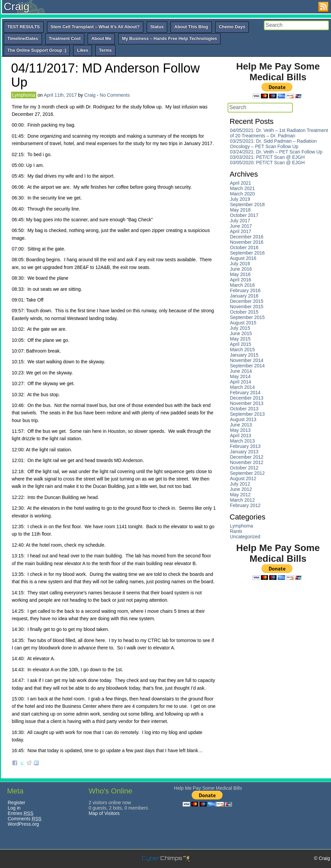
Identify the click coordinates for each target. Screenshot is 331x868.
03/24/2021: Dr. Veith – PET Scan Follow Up (276, 152)
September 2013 (247, 414)
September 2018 (247, 204)
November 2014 (247, 360)
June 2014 (241, 371)
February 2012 (245, 505)
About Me (101, 38)
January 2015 (244, 355)
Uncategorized (245, 537)
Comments (25, 819)
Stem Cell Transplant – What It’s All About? (95, 27)
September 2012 (247, 473)
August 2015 (243, 323)
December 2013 (247, 398)
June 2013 (241, 425)
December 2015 (247, 301)
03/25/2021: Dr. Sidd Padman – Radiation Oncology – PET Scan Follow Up (273, 144)
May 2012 (240, 495)
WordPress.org (23, 824)
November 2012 (247, 462)
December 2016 (247, 237)
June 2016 (241, 269)
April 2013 (241, 436)
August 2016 (243, 258)
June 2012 (241, 489)
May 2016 (240, 274)
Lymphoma (24, 95)
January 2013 (244, 452)
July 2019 (240, 199)
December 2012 (247, 457)
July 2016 (240, 264)
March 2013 (242, 441)
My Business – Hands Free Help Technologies (169, 38)
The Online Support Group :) (37, 50)
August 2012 (243, 478)
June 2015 (241, 333)
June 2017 (241, 226)
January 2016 (244, 296)
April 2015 (241, 344)
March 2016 (242, 285)
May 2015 (240, 339)
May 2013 (240, 430)
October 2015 (244, 312)
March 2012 (242, 500)
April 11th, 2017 (60, 95)
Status (157, 27)
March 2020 (242, 194)
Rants (236, 531)
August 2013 (243, 419)
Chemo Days (232, 27)
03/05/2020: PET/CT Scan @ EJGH (267, 163)
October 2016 (244, 247)
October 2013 (244, 409)
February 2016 (245, 290)
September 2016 (247, 253)
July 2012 (240, 484)
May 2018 (240, 210)
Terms (105, 50)
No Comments (115, 95)
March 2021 (242, 188)
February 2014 (245, 393)
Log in (14, 808)
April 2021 (241, 183)
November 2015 (247, 307)
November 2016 (247, 242)
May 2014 (240, 376)
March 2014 (242, 387)
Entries (20, 813)
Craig (16, 6)
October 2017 (244, 215)
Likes (82, 50)
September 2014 (247, 366)
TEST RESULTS (24, 27)
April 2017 (241, 231)
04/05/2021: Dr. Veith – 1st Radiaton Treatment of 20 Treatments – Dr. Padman (279, 133)
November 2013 (247, 403)
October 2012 (244, 468)
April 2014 (241, 382)
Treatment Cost (65, 38)
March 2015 (242, 350)
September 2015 (247, 317)
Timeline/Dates (23, 38)
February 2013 (245, 446)
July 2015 (240, 328)
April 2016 (241, 280)
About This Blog (191, 27)
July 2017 (240, 221)
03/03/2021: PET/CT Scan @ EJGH (267, 157)
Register (16, 803)
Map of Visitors (104, 813)
